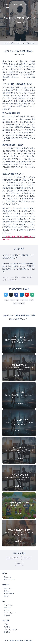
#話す (15, 303)
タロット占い (27, 558)
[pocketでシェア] (27, 295)
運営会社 (7, 632)
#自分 (7, 300)
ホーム (6, 43)
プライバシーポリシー (11, 629)
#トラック (22, 303)
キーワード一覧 (9, 580)
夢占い (13, 43)
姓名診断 (7, 615)
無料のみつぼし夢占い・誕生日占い (15, 4)
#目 (22, 300)
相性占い (7, 610)
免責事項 (7, 627)
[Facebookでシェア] (16, 295)
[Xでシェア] (11, 295)
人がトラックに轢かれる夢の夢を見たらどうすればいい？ (18, 279)
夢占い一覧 (8, 577)
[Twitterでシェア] (6, 295)
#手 (17, 300)
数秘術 (6, 596)
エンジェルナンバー (13, 558)
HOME (6, 624)
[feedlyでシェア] (32, 295)
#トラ (12, 300)
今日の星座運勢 (9, 594)
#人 (26, 300)
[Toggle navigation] (8, 8)
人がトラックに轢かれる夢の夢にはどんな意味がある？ (18, 257)
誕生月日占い (8, 589)
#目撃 (31, 300)
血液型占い (8, 608)
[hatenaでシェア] (22, 295)
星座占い (19, 564)
